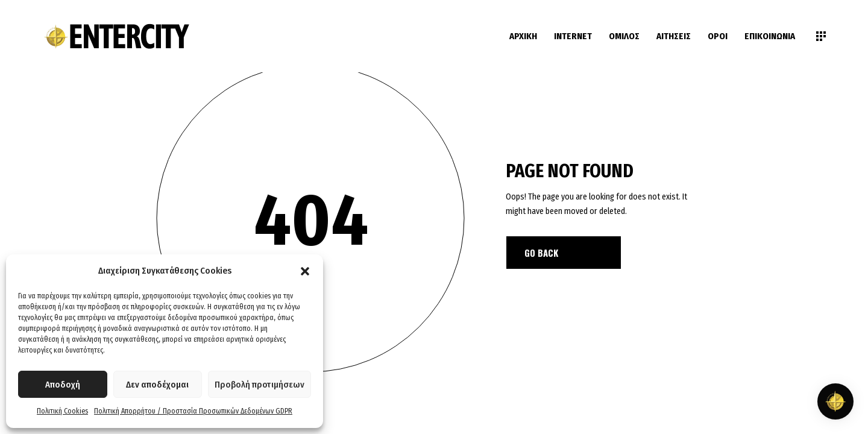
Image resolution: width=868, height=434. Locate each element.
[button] (305, 271)
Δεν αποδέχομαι (157, 385)
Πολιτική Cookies (62, 411)
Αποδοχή (63, 385)
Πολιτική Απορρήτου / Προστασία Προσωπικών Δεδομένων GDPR (193, 411)
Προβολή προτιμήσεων (259, 385)
